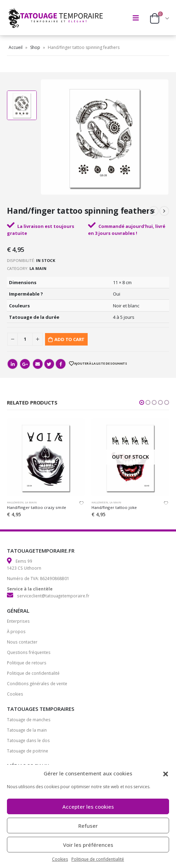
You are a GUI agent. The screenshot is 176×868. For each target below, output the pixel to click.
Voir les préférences (88, 845)
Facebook (61, 364)
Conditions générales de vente (37, 683)
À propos (16, 631)
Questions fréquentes (29, 652)
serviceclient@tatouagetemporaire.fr (53, 596)
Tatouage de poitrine (28, 751)
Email (38, 364)
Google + (25, 364)
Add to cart (69, 339)
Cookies (60, 859)
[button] (166, 773)
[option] (22, 105)
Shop (35, 47)
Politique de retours (27, 663)
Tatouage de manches (29, 720)
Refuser (88, 826)
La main (38, 268)
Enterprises (18, 621)
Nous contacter (22, 642)
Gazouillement (49, 364)
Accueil (16, 47)
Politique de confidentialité (98, 859)
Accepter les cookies (88, 807)
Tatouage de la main (27, 730)
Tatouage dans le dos (28, 740)
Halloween (15, 502)
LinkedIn (12, 364)
